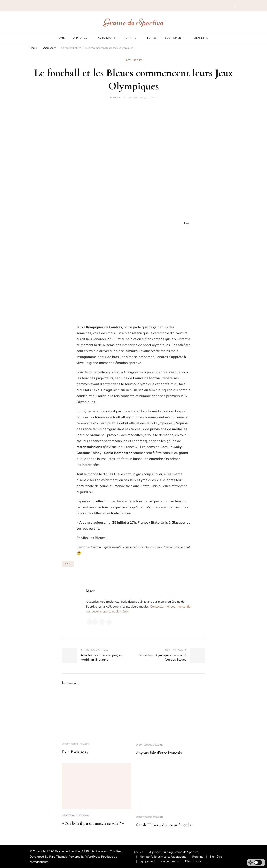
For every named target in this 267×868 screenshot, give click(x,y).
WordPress (93, 857)
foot (68, 564)
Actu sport (107, 38)
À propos (80, 38)
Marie (117, 98)
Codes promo (170, 861)
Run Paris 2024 (75, 752)
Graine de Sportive (134, 22)
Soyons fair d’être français (159, 753)
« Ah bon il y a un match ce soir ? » (93, 823)
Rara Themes (58, 857)
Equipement (174, 38)
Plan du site (193, 861)
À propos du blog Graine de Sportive (174, 852)
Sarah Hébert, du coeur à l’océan (165, 825)
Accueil (138, 852)
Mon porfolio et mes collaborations (163, 857)
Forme (152, 38)
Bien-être (201, 38)
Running (130, 38)
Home (61, 38)
